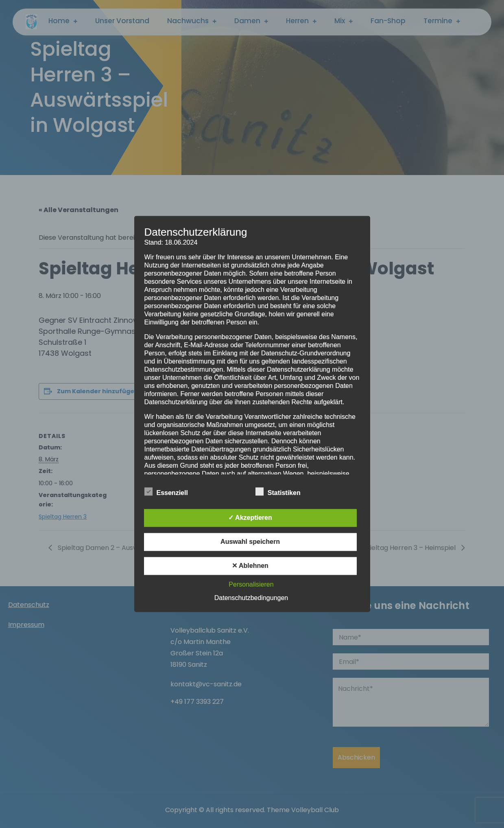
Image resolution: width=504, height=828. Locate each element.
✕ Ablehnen (250, 566)
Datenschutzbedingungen (251, 598)
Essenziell (166, 492)
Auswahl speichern (250, 542)
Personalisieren (251, 585)
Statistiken (278, 492)
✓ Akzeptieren (250, 518)
